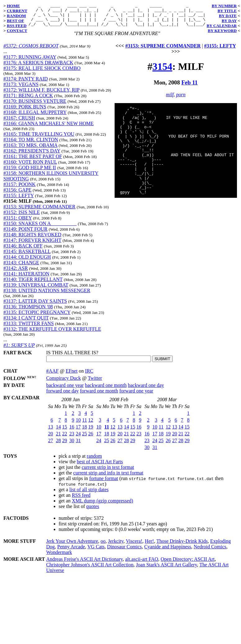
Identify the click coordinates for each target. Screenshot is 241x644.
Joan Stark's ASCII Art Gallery (167, 569)
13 (51, 431)
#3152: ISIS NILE (22, 217)
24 (78, 438)
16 (72, 431)
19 (91, 431)
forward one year (136, 395)
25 (84, 438)
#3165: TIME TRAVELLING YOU (39, 139)
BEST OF (16, 21)
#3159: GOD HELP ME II (30, 172)
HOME (13, 6)
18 (84, 431)
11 (85, 425)
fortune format (104, 483)
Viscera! (134, 546)
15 (65, 431)
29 (65, 445)
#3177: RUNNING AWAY (30, 62)
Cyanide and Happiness (168, 551)
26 (91, 438)
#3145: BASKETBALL (27, 256)
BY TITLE (227, 11)
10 (78, 425)
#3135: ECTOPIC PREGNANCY (37, 317)
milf (170, 99)
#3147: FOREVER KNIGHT (32, 245)
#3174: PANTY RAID (26, 83)
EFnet (71, 376)
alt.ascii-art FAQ (142, 564)
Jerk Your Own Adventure (72, 546)
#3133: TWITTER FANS (29, 328)
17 (78, 431)
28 (58, 445)
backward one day (146, 390)
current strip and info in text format (108, 477)
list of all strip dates (89, 494)
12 (91, 425)
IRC (89, 376)
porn (181, 99)
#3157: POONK (20, 189)
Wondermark (59, 557)
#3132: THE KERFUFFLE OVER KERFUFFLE (52, 334)
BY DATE (228, 16)
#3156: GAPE (17, 195)
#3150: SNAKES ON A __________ (40, 228)
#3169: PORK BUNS (25, 111)
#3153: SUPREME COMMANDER (39, 211)
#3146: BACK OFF (23, 250)
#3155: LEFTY (19, 200)
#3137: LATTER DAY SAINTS (35, 306)
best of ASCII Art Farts (100, 466)
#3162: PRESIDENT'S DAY (32, 155)
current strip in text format (108, 472)
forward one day (63, 395)
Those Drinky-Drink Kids (182, 546)
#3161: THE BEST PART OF (33, 161)
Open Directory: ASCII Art (188, 564)
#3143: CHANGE (21, 267)
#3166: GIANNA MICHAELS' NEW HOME (49, 128)
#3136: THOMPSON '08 (28, 311)
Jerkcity (116, 546)
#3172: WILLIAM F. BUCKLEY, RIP (41, 95)
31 (78, 445)
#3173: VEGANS (21, 89)
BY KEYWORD (222, 31)
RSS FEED (17, 26)
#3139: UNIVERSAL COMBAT (36, 290)
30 (72, 445)
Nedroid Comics (210, 551)
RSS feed (81, 500)
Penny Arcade (71, 551)
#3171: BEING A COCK (28, 100)
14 (58, 431)
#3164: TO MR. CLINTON (31, 144)
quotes (93, 511)
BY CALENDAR (222, 26)
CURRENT (17, 11)
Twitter (95, 383)
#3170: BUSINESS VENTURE (35, 106)
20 (51, 438)
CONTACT (17, 31)
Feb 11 (189, 87)
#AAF (52, 376)
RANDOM (16, 16)
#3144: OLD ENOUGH (27, 262)
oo (103, 546)
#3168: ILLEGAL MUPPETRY (35, 117)
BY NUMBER (224, 6)
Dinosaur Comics (125, 551)
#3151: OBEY (18, 222)
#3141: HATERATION (26, 278)
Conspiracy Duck (64, 383)
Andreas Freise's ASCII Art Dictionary (84, 564)
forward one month (99, 395)
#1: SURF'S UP (19, 350)
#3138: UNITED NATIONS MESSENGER (47, 295)
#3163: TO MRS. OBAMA (30, 150)
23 (72, 438)
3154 (162, 71)
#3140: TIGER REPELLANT (33, 284)
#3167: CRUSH (19, 122)
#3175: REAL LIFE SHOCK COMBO (42, 73)
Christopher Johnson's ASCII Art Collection (90, 569)
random (94, 461)
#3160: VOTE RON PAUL (30, 167)
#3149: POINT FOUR (25, 234)
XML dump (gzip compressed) (102, 505)
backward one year (65, 390)
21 (58, 438)
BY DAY (229, 21)
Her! (149, 546)
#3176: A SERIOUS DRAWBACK (38, 67)
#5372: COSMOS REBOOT (31, 50)
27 (51, 445)
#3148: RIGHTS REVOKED (32, 239)
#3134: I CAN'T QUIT (26, 322)
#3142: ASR (16, 273)
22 (65, 438)
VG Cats (96, 551)
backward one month (106, 390)
